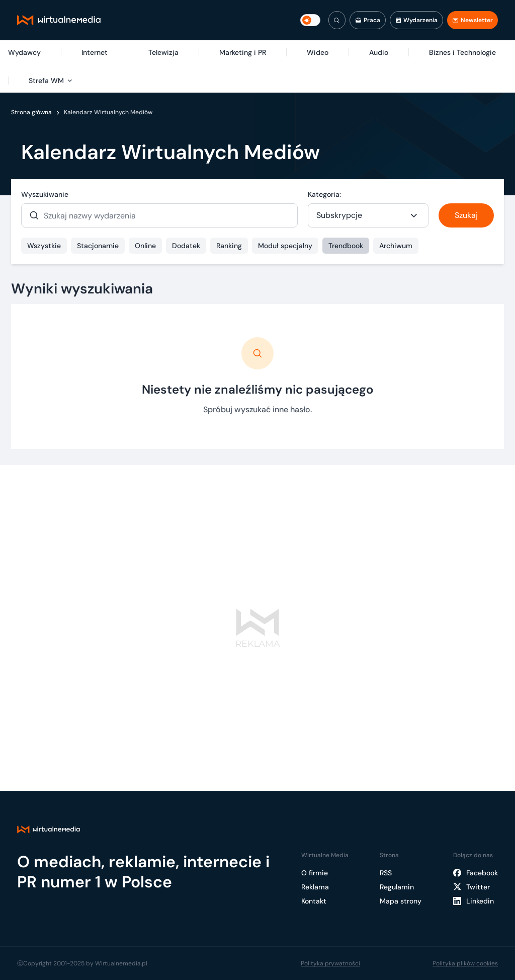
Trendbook (346, 246)
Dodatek (186, 246)
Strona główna (31, 112)
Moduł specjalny (285, 246)
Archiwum (396, 246)
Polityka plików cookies (465, 963)
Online (145, 246)
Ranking (229, 246)
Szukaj (466, 215)
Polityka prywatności (330, 963)
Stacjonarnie (98, 246)
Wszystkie (44, 246)
